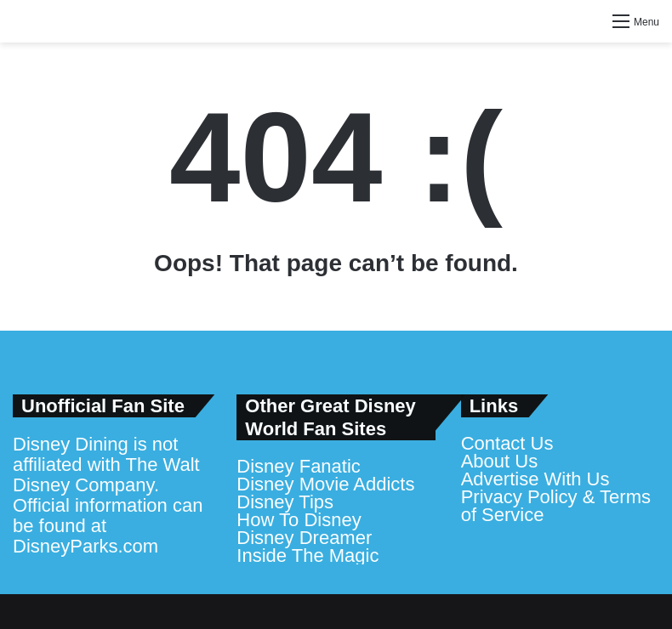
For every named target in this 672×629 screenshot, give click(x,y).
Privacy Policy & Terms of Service (556, 506)
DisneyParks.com (85, 546)
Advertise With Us (535, 479)
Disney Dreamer (304, 538)
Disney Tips (285, 502)
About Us (500, 461)
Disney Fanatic (299, 466)
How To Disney (299, 520)
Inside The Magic (308, 555)
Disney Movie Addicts (325, 484)
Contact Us (507, 443)
